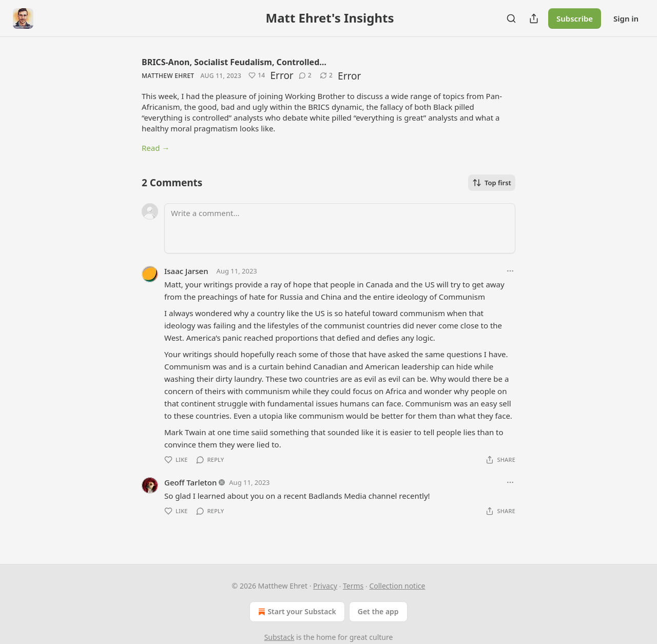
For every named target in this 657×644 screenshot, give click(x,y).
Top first (492, 183)
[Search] (511, 18)
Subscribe (575, 18)
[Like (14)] (257, 75)
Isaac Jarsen (186, 271)
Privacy (325, 586)
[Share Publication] (534, 18)
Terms (353, 586)
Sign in (626, 18)
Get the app (378, 611)
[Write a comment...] (340, 228)
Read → (156, 148)
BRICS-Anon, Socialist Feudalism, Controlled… (234, 62)
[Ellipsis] (510, 271)
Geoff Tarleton (190, 482)
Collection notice (397, 586)
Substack (279, 637)
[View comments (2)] (305, 75)
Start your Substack (296, 612)
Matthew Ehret (168, 76)
